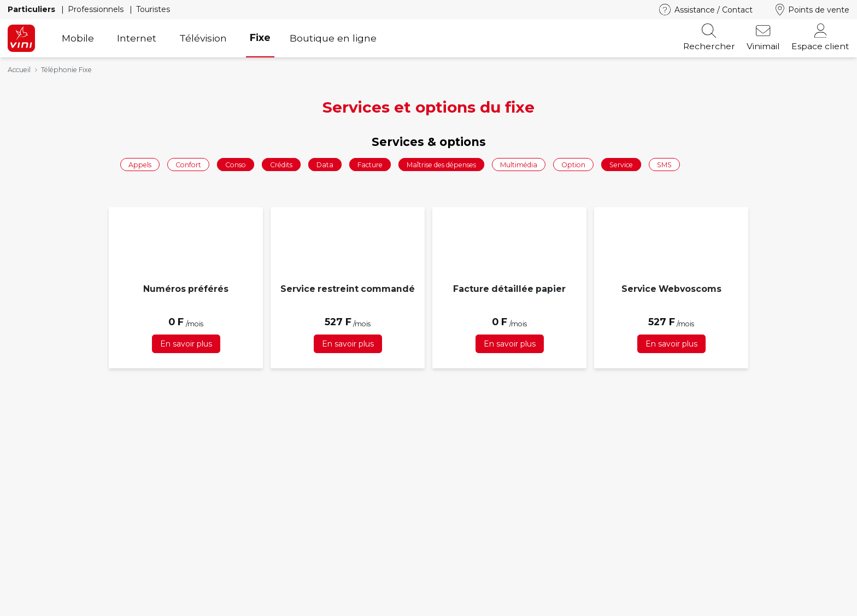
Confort (188, 164)
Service (621, 164)
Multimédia (519, 164)
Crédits (281, 164)
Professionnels (97, 9)
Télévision (203, 38)
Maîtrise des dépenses (441, 164)
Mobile (78, 38)
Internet (137, 38)
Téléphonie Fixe (66, 70)
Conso (236, 164)
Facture (370, 164)
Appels (140, 164)
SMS (664, 164)
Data (325, 164)
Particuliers (33, 9)
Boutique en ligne (333, 38)
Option (573, 164)
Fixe (260, 37)
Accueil (19, 70)
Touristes (153, 9)
